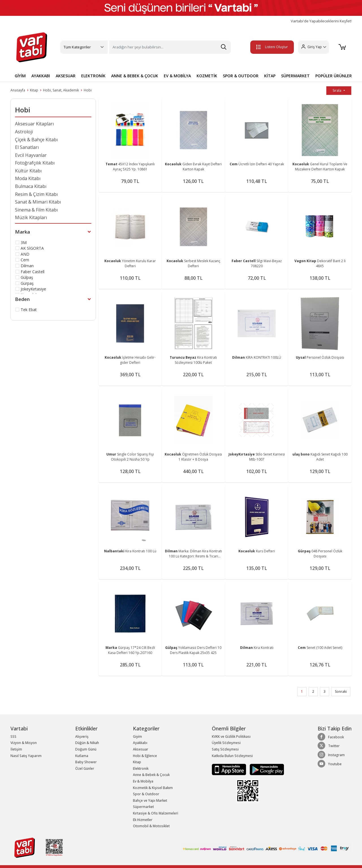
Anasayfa (18, 90)
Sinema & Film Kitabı (36, 210)
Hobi (88, 90)
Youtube (330, 764)
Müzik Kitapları (31, 217)
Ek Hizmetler (143, 820)
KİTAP (270, 76)
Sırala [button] (337, 90)
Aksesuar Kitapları (34, 124)
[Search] (170, 47)
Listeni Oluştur (271, 47)
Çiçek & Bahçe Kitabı (36, 140)
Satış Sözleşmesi (225, 749)
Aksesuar (141, 749)
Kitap (34, 90)
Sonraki (341, 691)
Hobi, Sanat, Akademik (61, 90)
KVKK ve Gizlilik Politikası (231, 736)
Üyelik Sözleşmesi (226, 743)
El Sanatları (27, 147)
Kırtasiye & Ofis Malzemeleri (156, 813)
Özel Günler (85, 768)
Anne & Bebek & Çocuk (151, 775)
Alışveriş (82, 736)
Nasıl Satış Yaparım (26, 756)
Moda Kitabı (28, 178)
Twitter (329, 746)
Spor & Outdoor (146, 794)
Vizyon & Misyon (24, 743)
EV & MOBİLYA (177, 76)
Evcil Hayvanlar (31, 155)
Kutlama (82, 756)
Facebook (331, 737)
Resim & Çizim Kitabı (36, 194)
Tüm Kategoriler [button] (77, 47)
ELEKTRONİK (93, 76)
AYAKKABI (41, 76)
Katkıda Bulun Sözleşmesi (232, 756)
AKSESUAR (66, 76)
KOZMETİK (207, 76)
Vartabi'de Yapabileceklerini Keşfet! (321, 21)
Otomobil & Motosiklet (151, 826)
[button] (313, 47)
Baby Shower (86, 762)
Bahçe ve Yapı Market (150, 800)
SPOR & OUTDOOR (241, 76)
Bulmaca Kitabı (31, 186)
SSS (13, 736)
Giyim (137, 736)
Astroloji (24, 132)
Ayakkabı (140, 743)
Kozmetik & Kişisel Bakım (153, 788)
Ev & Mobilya (143, 781)
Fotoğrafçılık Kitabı (35, 163)
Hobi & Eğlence (145, 756)
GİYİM (20, 76)
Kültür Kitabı (28, 171)
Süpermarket (143, 807)
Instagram (331, 755)
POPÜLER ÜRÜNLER (334, 76)
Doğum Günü (86, 749)
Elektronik (141, 768)
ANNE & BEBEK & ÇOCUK (135, 76)
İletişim (16, 749)
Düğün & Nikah (87, 743)
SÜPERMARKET (295, 76)
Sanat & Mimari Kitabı (38, 202)
